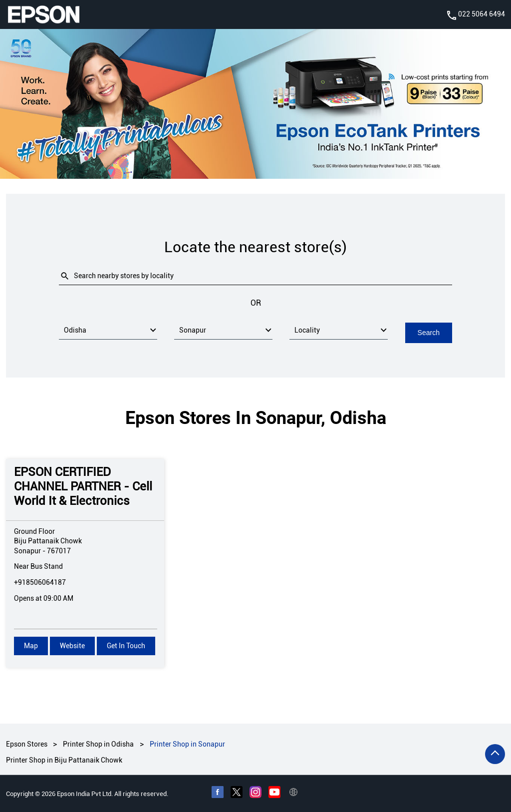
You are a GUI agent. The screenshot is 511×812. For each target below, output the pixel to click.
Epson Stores (27, 744)
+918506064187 (40, 582)
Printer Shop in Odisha (98, 744)
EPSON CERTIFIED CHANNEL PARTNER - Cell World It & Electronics (83, 486)
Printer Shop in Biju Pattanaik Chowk (64, 760)
